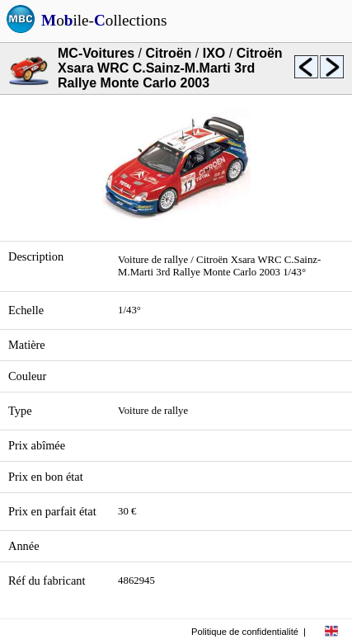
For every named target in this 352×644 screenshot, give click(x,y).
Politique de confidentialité (245, 632)
